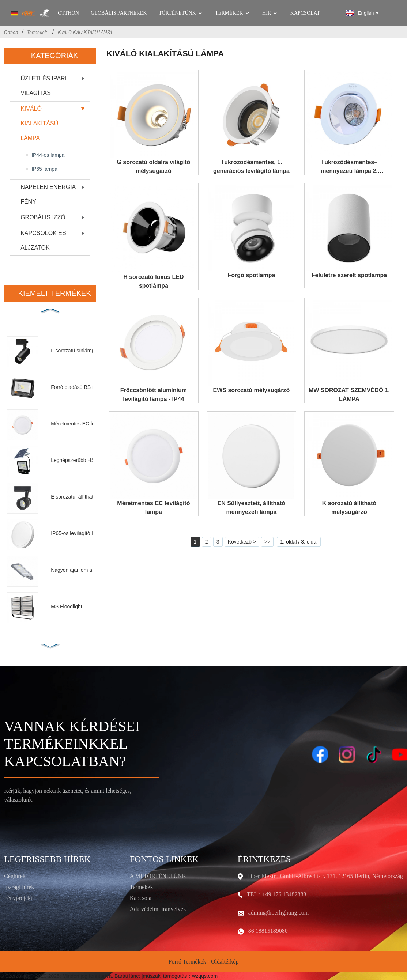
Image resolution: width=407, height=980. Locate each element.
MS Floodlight (67, 606)
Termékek (233, 13)
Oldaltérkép (225, 962)
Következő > (242, 542)
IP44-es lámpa (48, 155)
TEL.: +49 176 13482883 (277, 894)
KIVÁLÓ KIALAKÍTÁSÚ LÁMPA (85, 32)
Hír (270, 13)
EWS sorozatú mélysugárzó (252, 390)
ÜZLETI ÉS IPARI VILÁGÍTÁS (44, 86)
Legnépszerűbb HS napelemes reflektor (87, 460)
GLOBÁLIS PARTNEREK (119, 13)
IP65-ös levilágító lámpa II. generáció (87, 533)
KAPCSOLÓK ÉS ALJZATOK (43, 240)
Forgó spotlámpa (252, 275)
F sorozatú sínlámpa (74, 351)
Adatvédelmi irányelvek (158, 909)
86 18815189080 (268, 931)
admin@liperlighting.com (278, 913)
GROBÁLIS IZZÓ (43, 217)
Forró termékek (187, 962)
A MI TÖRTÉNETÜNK (158, 876)
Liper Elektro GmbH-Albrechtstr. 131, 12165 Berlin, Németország (325, 876)
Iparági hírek (19, 887)
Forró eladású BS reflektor (81, 387)
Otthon (68, 13)
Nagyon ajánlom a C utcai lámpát (87, 570)
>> (267, 542)
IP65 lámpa (44, 169)
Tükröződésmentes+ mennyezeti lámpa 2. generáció (349, 171)
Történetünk (181, 13)
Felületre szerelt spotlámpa (349, 275)
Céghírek (15, 876)
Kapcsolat (305, 13)
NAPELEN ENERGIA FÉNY (48, 194)
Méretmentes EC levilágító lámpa (87, 424)
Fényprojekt (18, 898)
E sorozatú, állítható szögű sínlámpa (87, 497)
